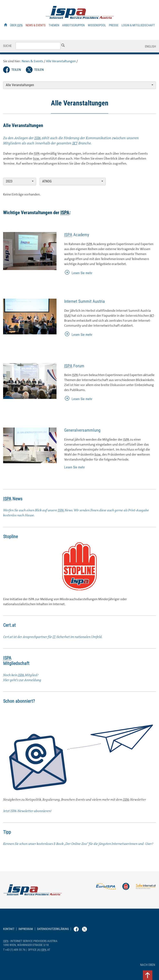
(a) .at (39, 950)
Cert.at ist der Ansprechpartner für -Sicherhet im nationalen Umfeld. (53, 637)
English (150, 46)
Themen (54, 25)
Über (16, 25)
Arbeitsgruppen (73, 25)
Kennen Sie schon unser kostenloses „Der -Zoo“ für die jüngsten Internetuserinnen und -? (78, 844)
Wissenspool (97, 25)
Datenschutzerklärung (53, 929)
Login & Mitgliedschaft (138, 25)
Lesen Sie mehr (82, 273)
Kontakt (9, 929)
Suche (7, 46)
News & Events (36, 25)
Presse (114, 25)
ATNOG (73, 181)
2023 (20, 181)
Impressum (26, 929)
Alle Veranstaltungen (61, 61)
